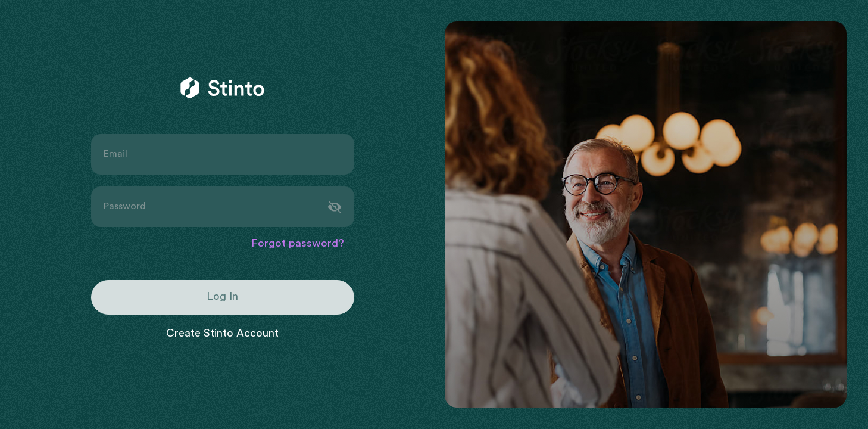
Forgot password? (298, 244)
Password (124, 207)
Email (115, 154)
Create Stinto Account (222, 334)
